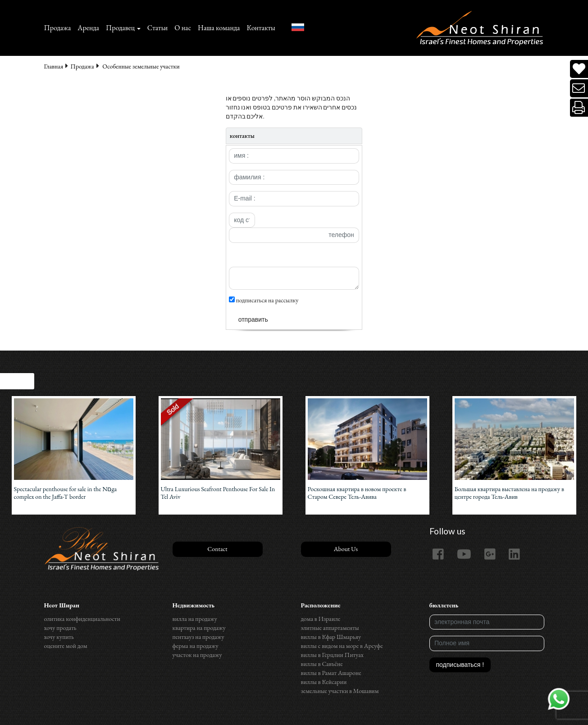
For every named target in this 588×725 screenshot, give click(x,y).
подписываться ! (460, 665)
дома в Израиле (321, 619)
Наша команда (219, 28)
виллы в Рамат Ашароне (331, 673)
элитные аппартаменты (330, 628)
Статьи (158, 28)
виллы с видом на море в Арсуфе (342, 646)
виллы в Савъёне (322, 664)
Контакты (261, 28)
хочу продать (60, 628)
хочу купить (59, 637)
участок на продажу (197, 655)
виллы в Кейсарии (324, 682)
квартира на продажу (199, 628)
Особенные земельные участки (141, 66)
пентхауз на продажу (198, 637)
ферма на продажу (196, 646)
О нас (183, 28)
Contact (217, 549)
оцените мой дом (66, 646)
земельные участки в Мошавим (340, 691)
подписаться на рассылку (264, 300)
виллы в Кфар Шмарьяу (331, 637)
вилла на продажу (195, 619)
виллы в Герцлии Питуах (332, 655)
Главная (54, 66)
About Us (346, 549)
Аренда (88, 28)
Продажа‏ (58, 28)
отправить (253, 319)
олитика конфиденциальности (82, 619)
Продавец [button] (120, 28)
